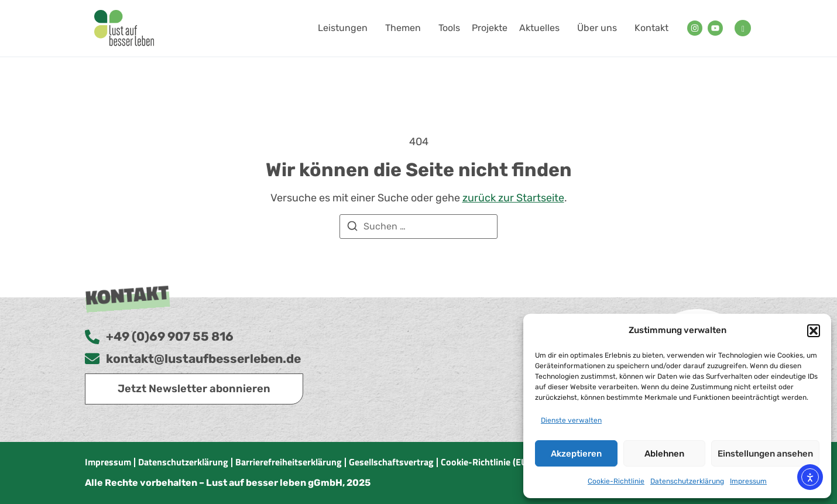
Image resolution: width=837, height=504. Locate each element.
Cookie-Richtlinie (616, 481)
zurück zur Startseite (513, 198)
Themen (406, 28)
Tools (449, 28)
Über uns (600, 28)
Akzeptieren (576, 454)
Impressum (748, 481)
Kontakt (651, 28)
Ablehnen (664, 454)
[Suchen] (352, 228)
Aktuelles (542, 28)
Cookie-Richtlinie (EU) (485, 462)
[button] (814, 331)
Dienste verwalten (571, 420)
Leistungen (346, 28)
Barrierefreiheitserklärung (289, 462)
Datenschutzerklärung (687, 481)
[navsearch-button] (743, 28)
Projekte (490, 28)
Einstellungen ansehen (765, 454)
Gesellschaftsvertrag (391, 462)
